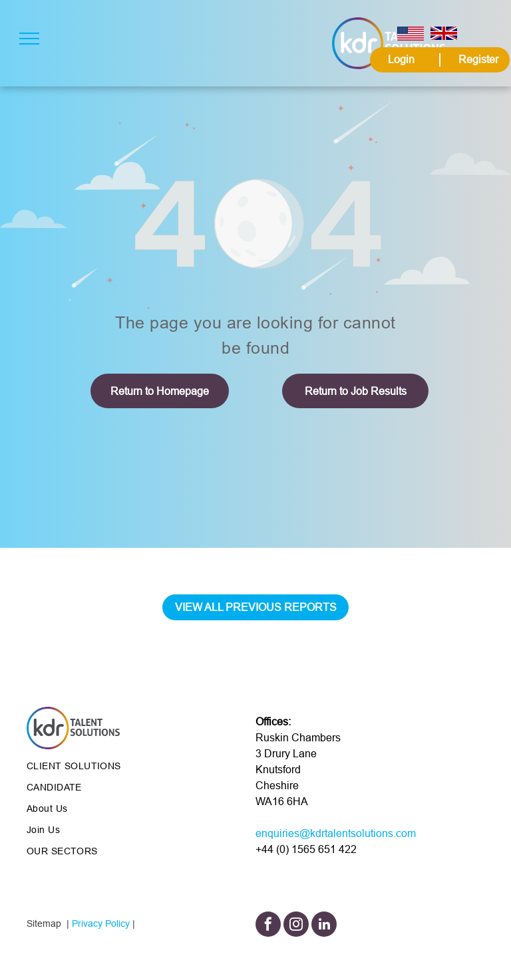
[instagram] (296, 926)
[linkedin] (324, 926)
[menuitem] (123, 766)
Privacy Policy (101, 923)
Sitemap (44, 923)
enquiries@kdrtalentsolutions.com (336, 833)
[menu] (29, 39)
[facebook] (268, 926)
